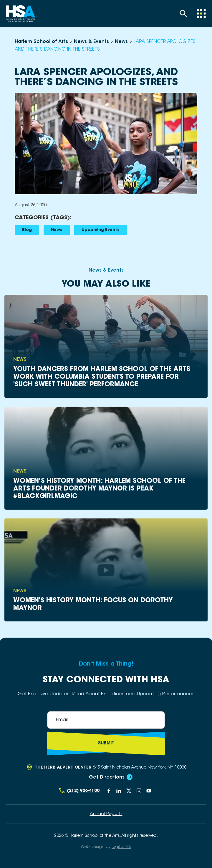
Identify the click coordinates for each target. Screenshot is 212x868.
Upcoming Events (101, 230)
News (57, 230)
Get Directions (107, 777)
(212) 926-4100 (83, 791)
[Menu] (201, 14)
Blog (27, 230)
